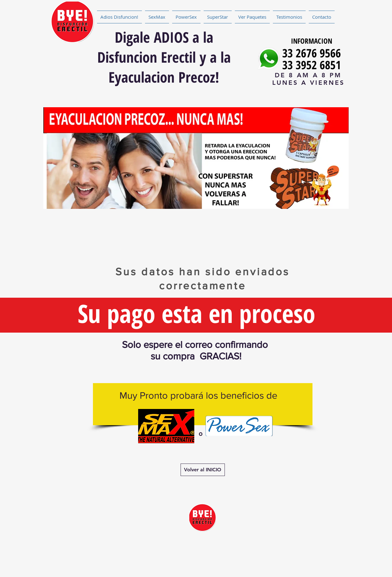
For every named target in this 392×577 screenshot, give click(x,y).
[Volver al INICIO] (203, 470)
